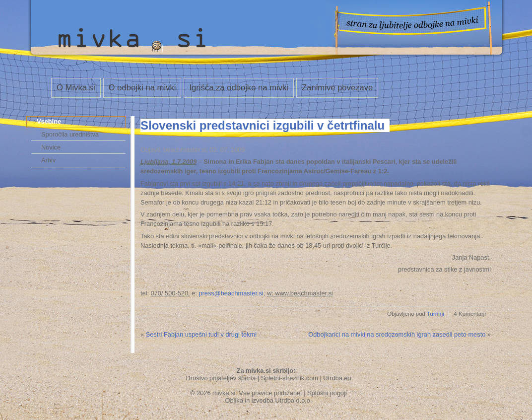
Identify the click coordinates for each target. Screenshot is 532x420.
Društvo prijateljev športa (221, 378)
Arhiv (48, 160)
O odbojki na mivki (142, 88)
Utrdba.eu (337, 378)
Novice (51, 147)
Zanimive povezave (337, 88)
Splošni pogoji (327, 393)
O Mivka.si (76, 88)
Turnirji (435, 314)
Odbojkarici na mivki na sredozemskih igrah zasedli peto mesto (397, 334)
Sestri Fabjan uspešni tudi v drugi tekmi (201, 334)
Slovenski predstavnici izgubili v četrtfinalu (263, 125)
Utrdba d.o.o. (294, 400)
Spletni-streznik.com (290, 378)
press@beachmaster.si (231, 293)
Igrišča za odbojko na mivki (239, 88)
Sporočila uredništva (70, 134)
